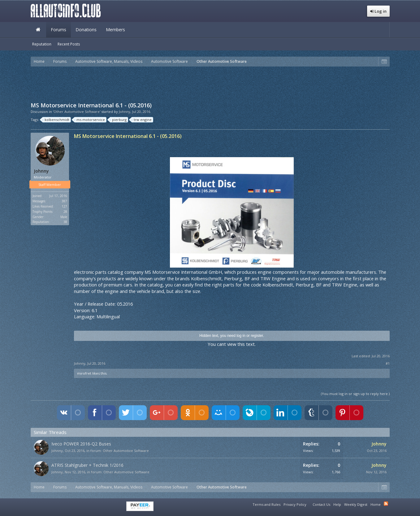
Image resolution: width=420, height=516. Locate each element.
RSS (386, 504)
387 (64, 201)
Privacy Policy (295, 504)
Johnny (125, 112)
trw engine (142, 120)
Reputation (42, 44)
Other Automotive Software (126, 451)
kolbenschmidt (56, 120)
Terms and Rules (266, 504)
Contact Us (321, 504)
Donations (86, 30)
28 (65, 212)
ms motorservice (90, 120)
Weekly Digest (356, 504)
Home (38, 30)
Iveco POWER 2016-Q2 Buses (81, 444)
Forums (58, 30)
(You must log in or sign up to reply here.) (355, 394)
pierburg (118, 120)
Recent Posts (69, 44)
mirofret (84, 373)
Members (115, 30)
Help (337, 504)
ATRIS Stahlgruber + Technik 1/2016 (87, 465)
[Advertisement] (210, 84)
